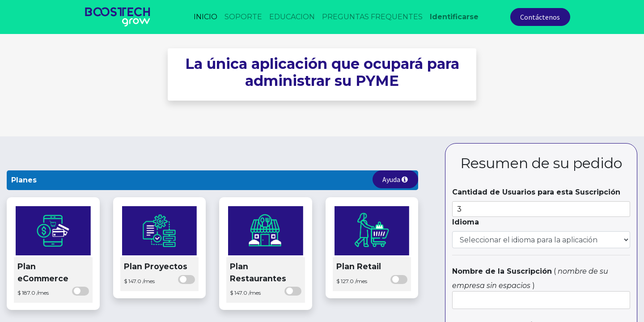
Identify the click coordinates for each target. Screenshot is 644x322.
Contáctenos (540, 17)
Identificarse (454, 17)
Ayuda (395, 179)
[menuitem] (205, 17)
